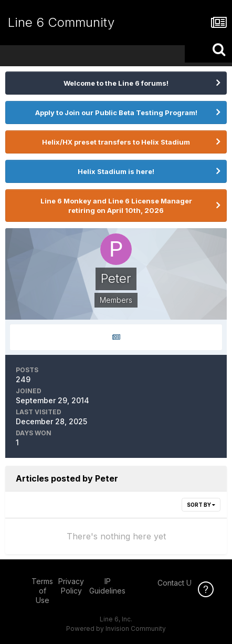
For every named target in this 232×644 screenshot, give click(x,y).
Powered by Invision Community (116, 628)
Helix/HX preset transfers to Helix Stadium (116, 142)
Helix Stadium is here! (116, 171)
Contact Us (176, 583)
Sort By (201, 505)
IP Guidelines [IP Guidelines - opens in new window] (107, 586)
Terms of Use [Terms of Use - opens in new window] (42, 591)
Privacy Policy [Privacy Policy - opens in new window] (71, 586)
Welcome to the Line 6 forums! (116, 83)
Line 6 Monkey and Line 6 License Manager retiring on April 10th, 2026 (116, 206)
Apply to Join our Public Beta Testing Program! (116, 113)
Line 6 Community (61, 22)
